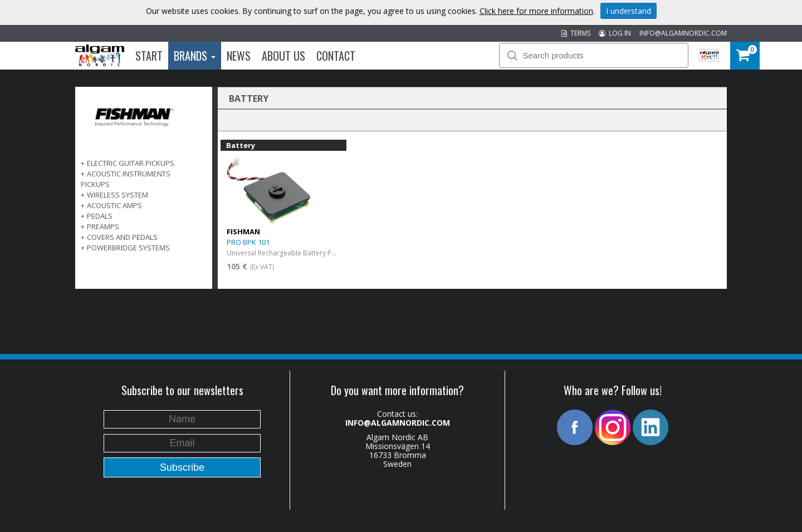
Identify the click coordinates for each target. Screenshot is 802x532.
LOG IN (615, 33)
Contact (336, 56)
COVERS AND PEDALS (122, 237)
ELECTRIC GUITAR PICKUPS (131, 163)
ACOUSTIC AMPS (114, 205)
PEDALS (100, 216)
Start (149, 56)
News (239, 56)
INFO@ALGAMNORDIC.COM (683, 33)
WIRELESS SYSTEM (118, 195)
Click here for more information (536, 11)
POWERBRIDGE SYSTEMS (128, 248)
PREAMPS (103, 226)
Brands (195, 56)
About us (283, 56)
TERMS (576, 33)
